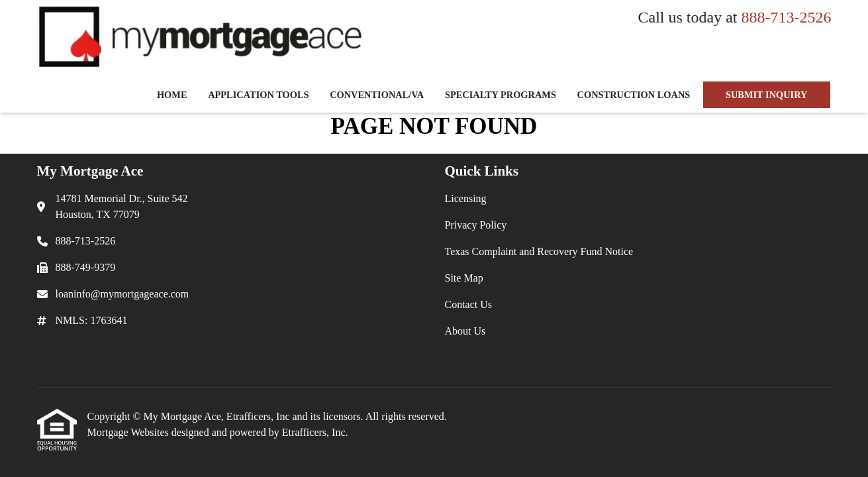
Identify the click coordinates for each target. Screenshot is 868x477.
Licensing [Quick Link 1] (466, 198)
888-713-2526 (787, 17)
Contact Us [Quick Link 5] (469, 304)
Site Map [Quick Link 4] (464, 278)
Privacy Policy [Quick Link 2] (476, 225)
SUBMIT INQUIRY (767, 95)
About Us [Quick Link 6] (465, 331)
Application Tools (258, 95)
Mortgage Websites (129, 432)
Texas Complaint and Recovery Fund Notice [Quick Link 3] (539, 251)
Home (172, 95)
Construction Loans (634, 95)
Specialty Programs (501, 95)
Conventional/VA (377, 95)
